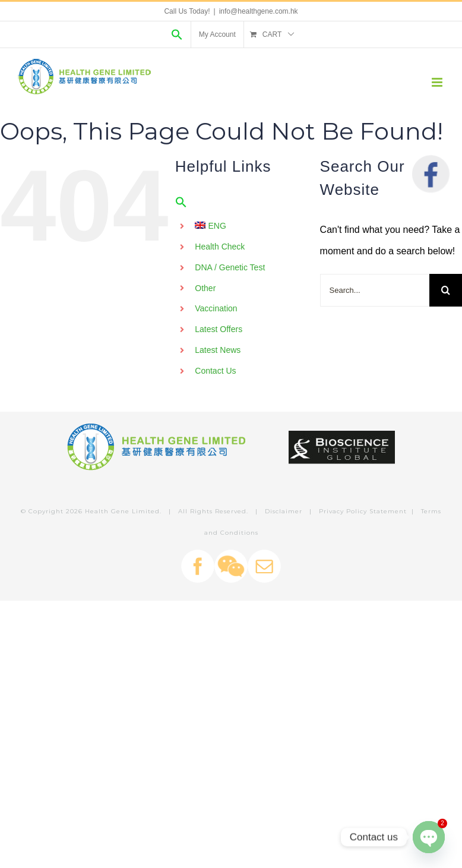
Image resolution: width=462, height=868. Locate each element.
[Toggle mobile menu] (438, 82)
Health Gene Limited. (123, 511)
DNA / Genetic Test (230, 267)
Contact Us (215, 371)
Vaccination (216, 308)
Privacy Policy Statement (363, 511)
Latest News (218, 350)
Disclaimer (284, 511)
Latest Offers (219, 329)
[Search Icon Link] (177, 34)
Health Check (220, 247)
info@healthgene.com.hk (259, 11)
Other (205, 288)
